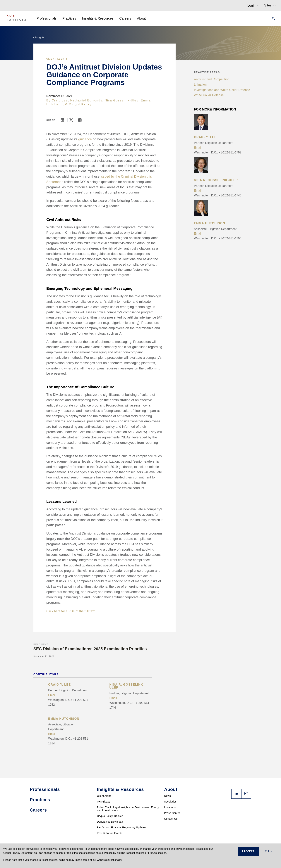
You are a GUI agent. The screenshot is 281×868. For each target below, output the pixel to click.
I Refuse (268, 851)
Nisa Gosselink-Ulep (122, 100)
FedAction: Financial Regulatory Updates (121, 827)
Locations (170, 807)
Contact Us (171, 819)
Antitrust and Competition (212, 79)
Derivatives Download (110, 822)
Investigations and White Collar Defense (222, 90)
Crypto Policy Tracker (110, 816)
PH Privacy (104, 802)
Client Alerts (57, 59)
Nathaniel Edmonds (86, 100)
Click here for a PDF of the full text (71, 611)
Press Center (172, 813)
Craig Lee (60, 100)
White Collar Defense (209, 95)
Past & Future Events (110, 833)
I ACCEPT (248, 851)
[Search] (272, 18)
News (167, 796)
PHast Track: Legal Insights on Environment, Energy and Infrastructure (128, 809)
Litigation (200, 85)
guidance (85, 139)
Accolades (170, 802)
